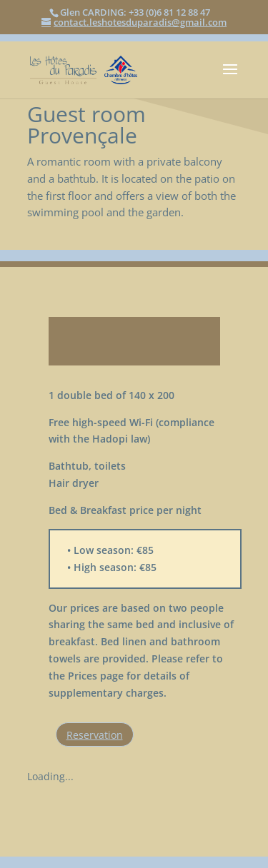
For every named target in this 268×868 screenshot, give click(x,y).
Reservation (95, 735)
